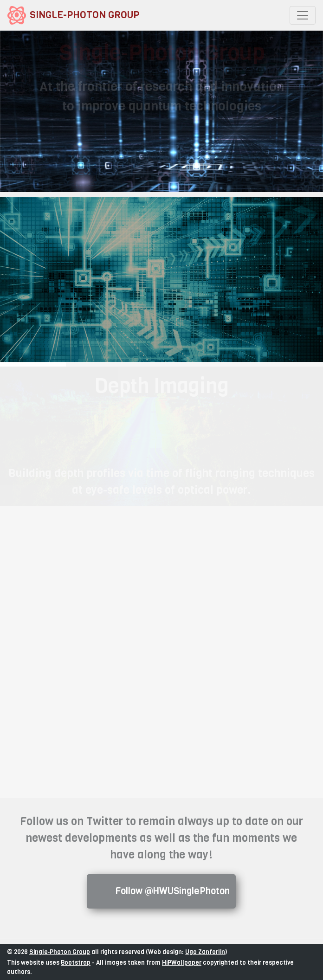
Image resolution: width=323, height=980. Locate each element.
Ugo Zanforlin (205, 952)
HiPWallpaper (182, 963)
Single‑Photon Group (60, 952)
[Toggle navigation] (303, 15)
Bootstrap (76, 963)
